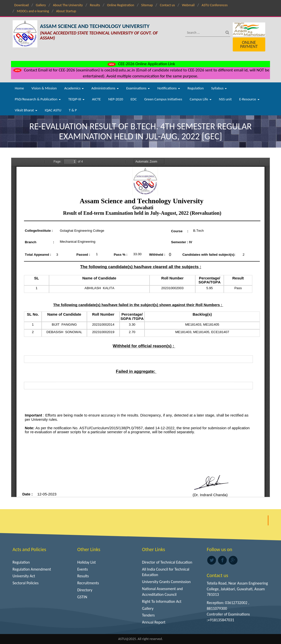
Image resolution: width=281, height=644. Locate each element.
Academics (74, 88)
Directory (85, 590)
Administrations (105, 88)
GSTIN (82, 597)
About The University (68, 5)
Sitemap (147, 5)
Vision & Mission (44, 88)
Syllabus (219, 88)
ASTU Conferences (215, 5)
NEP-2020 (116, 99)
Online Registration (120, 5)
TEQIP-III (76, 99)
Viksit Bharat (26, 110)
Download (21, 5)
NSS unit (225, 99)
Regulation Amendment (32, 569)
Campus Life (201, 99)
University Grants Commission (166, 582)
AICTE (96, 99)
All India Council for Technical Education (166, 572)
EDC (134, 99)
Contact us (167, 5)
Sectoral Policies (25, 583)
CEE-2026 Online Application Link (140, 64)
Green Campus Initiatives (163, 99)
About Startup (66, 11)
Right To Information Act (162, 601)
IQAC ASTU (53, 110)
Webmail (188, 5)
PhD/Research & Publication (38, 99)
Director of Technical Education (167, 562)
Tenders (148, 615)
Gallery (41, 5)
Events (82, 569)
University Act (24, 576)
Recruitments (88, 583)
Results (95, 5)
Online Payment (249, 44)
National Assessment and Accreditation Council (162, 592)
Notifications (169, 88)
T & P (73, 110)
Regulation (196, 88)
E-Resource (249, 99)
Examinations (138, 88)
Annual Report (154, 622)
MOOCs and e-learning (33, 11)
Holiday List (86, 562)
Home (19, 88)
